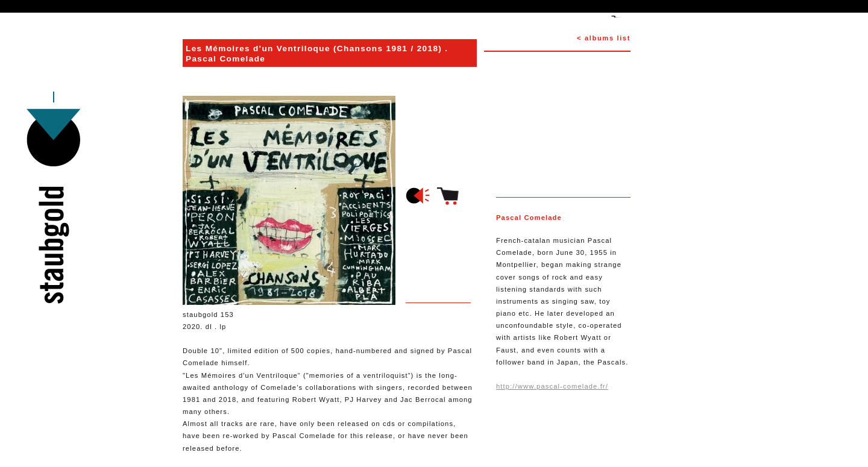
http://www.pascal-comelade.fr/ (552, 386)
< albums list (604, 38)
